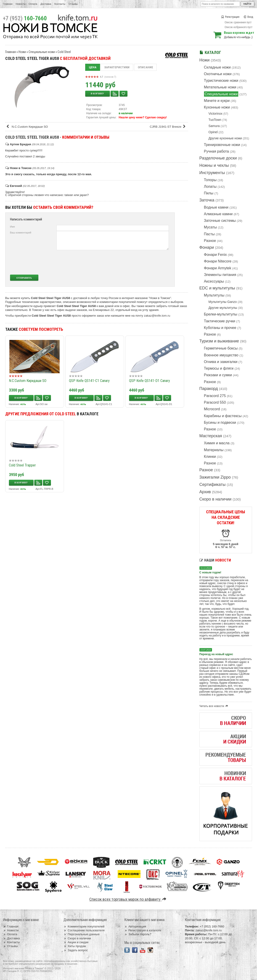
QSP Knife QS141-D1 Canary (150, 381)
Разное (210, 241)
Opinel (213, 132)
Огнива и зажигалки (221, 362)
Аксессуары (214, 281)
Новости (20, 4)
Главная (8, 4)
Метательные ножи (220, 87)
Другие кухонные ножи (225, 138)
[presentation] (135, 262)
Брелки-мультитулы (221, 314)
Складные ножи (217, 67)
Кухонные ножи (217, 107)
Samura (214, 126)
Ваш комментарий (21, 233)
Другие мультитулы (223, 308)
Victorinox (216, 114)
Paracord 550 (215, 402)
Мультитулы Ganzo (223, 302)
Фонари (207, 247)
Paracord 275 (215, 396)
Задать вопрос (76, 950)
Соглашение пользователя (84, 930)
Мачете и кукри (217, 101)
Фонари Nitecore (218, 261)
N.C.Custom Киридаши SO (27, 127)
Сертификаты (213, 485)
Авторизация (135, 926)
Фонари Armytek (218, 268)
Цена (93, 67)
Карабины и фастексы (223, 416)
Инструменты (212, 173)
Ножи (205, 60)
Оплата (33, 4)
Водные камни (216, 207)
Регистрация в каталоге (143, 930)
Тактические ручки (220, 321)
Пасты (209, 234)
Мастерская (211, 436)
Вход (248, 17)
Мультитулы (214, 295)
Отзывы (73, 4)
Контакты (60, 4)
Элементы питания (220, 275)
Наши (215, 560)
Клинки (210, 457)
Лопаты (210, 187)
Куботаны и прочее (220, 328)
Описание (145, 67)
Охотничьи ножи (218, 74)
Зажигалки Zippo (215, 477)
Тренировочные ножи (222, 145)
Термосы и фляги (219, 368)
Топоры (210, 180)
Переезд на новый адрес (216, 654)
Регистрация (230, 17)
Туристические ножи (221, 81)
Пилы (209, 193)
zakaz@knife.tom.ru (157, 316)
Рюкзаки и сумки (218, 375)
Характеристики (117, 67)
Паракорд (209, 389)
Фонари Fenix (215, 255)
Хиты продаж (75, 946)
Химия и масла (217, 443)
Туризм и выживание (219, 341)
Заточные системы (220, 221)
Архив (205, 492)
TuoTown (215, 120)
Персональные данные (82, 934)
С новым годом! (210, 572)
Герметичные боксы (221, 348)
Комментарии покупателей (84, 926)
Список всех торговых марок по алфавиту (128, 899)
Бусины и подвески (220, 422)
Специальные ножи (221, 94)
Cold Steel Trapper (22, 465)
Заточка (207, 200)
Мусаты (211, 227)
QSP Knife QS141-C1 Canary (89, 381)
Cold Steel (64, 52)
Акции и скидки (76, 942)
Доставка (46, 4)
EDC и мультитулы (217, 288)
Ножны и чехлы (214, 165)
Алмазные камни (218, 214)
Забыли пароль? (138, 934)
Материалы (214, 450)
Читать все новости (214, 706)
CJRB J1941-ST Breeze (168, 127)
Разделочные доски (218, 158)
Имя (12, 227)
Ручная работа (216, 151)
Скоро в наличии (216, 499)
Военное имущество (221, 355)
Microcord (212, 409)
